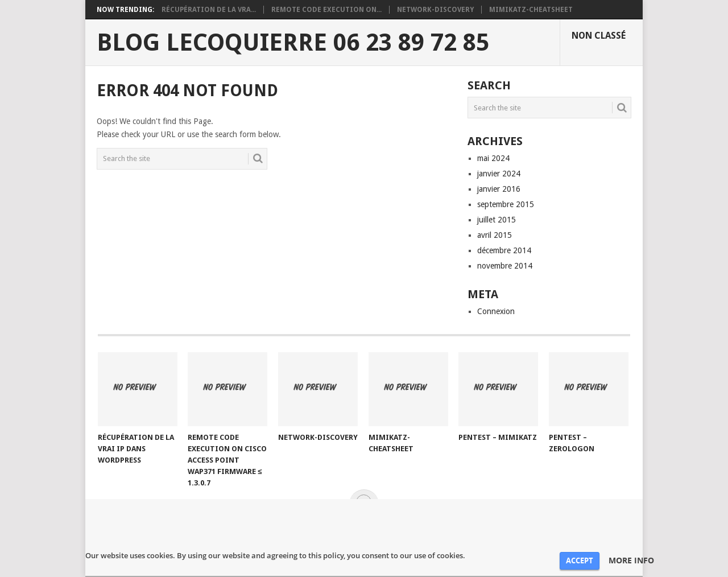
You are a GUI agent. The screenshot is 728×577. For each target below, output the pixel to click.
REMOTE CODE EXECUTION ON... (326, 10)
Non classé (599, 36)
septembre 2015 (506, 204)
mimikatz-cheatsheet (531, 10)
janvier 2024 (499, 174)
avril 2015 (495, 235)
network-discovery (435, 10)
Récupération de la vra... (209, 10)
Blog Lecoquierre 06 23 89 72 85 (293, 43)
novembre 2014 (505, 266)
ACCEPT (580, 560)
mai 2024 (493, 158)
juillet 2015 (497, 220)
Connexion (496, 311)
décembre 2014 (504, 250)
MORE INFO (631, 560)
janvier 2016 (499, 189)
